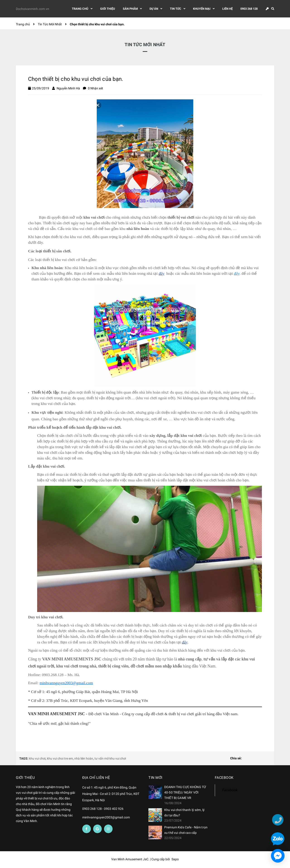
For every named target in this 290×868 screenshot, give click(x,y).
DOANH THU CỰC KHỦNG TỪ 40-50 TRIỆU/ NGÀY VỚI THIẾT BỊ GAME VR (185, 792)
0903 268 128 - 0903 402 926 (103, 809)
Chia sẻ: (236, 758)
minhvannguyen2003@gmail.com (106, 817)
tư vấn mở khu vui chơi (110, 758)
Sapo (175, 859)
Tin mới (155, 778)
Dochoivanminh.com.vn (33, 9)
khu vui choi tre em (60, 758)
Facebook (230, 790)
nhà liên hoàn (84, 758)
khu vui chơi (37, 758)
